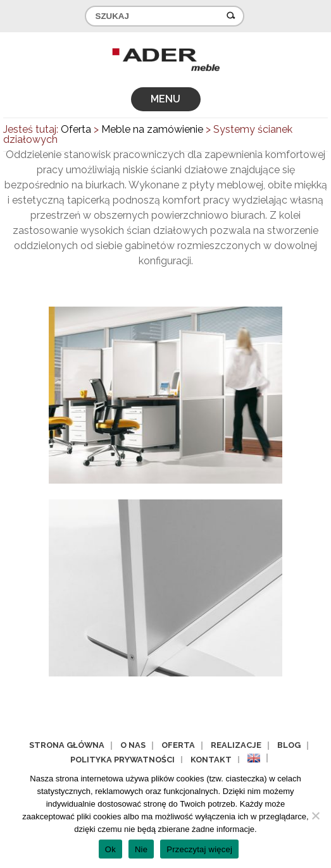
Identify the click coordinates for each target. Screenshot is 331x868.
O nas (133, 745)
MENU (165, 99)
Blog (289, 745)
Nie (141, 849)
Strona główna (67, 745)
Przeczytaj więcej (199, 849)
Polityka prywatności (122, 760)
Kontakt (211, 760)
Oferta (178, 745)
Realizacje (236, 745)
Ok (110, 849)
